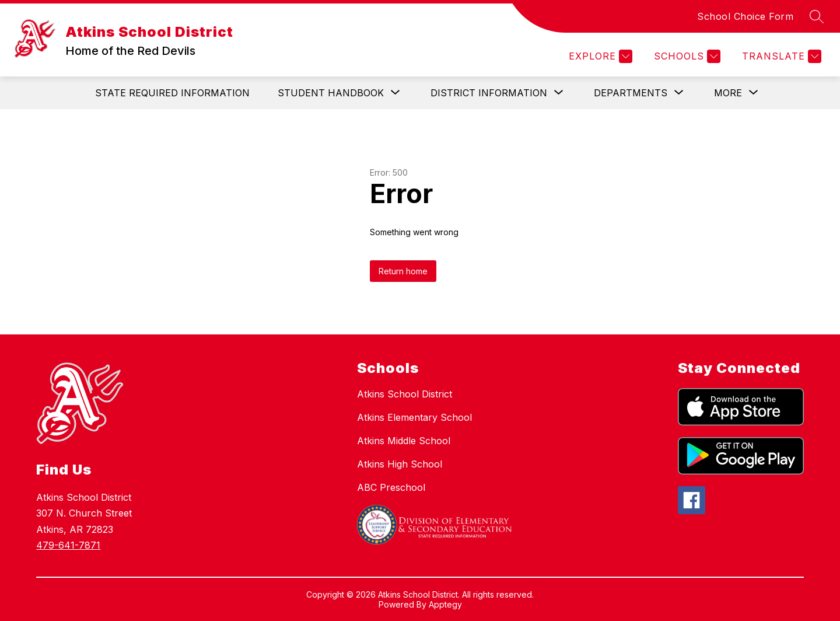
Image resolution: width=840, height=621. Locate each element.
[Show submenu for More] (728, 93)
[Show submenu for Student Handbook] (331, 93)
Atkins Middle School (404, 441)
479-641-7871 (68, 545)
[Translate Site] (780, 56)
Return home (403, 271)
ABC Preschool (391, 487)
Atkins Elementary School (414, 417)
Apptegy (445, 604)
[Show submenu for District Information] (489, 93)
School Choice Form (745, 16)
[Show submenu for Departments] (631, 93)
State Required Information (172, 93)
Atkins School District (405, 394)
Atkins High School (400, 464)
